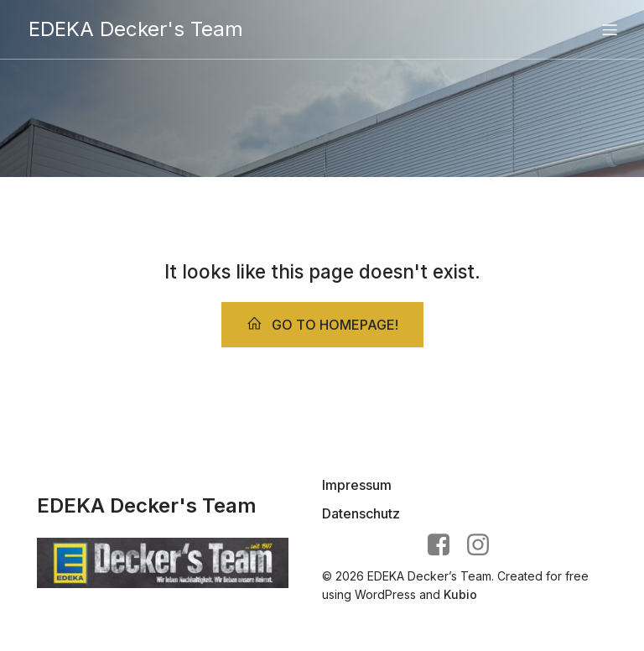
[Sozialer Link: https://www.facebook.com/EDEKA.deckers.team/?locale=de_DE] (445, 545)
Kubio (460, 594)
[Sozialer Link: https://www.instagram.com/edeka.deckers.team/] (484, 545)
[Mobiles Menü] (610, 29)
